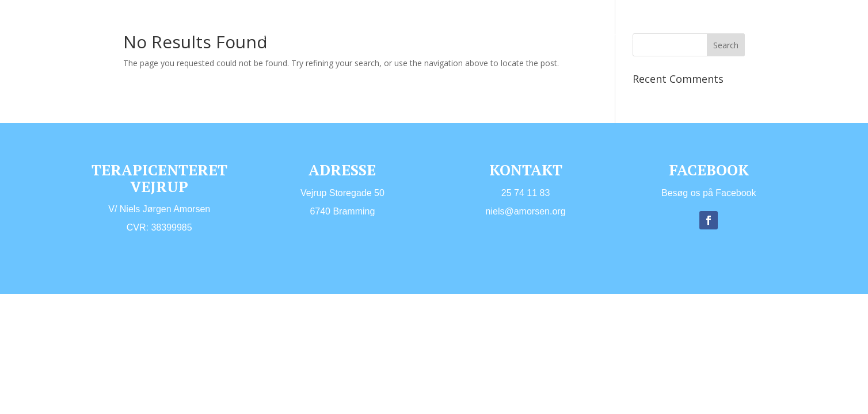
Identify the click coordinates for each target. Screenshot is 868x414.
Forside (267, 38)
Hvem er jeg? (330, 38)
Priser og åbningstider (582, 38)
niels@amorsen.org (526, 211)
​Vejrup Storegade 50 (342, 193)
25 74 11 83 (526, 193)
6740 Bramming (342, 211)
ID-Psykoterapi (475, 38)
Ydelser (395, 38)
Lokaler (268, 55)
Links (313, 55)
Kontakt (358, 55)
